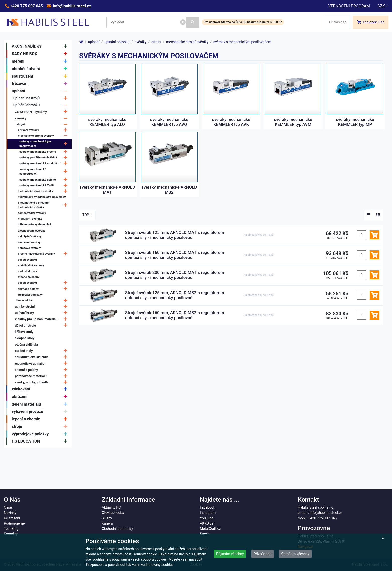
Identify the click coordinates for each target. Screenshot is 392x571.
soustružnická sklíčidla (42, 357)
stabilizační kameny (31, 265)
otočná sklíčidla (26, 344)
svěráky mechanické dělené (45, 180)
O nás (8, 507)
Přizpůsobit (263, 554)
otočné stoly (42, 351)
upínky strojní (42, 306)
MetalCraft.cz (210, 529)
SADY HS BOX (41, 54)
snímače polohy (44, 289)
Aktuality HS (111, 507)
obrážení (41, 397)
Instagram (208, 513)
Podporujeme (14, 523)
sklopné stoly (25, 338)
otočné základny (29, 277)
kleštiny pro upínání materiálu (42, 319)
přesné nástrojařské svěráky (44, 254)
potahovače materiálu (42, 376)
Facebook (207, 507)
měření (41, 61)
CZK (381, 6)
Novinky (10, 513)
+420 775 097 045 (26, 6)
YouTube (207, 518)
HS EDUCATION (41, 441)
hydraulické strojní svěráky (44, 191)
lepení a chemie (41, 419)
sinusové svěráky (29, 242)
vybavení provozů (41, 412)
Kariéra (107, 523)
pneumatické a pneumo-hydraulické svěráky (44, 205)
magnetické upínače (42, 363)
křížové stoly (24, 332)
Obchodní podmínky (117, 529)
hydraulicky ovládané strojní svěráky (42, 197)
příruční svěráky (44, 130)
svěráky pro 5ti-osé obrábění (45, 158)
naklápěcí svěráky (30, 236)
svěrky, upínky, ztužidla (42, 382)
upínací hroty (42, 313)
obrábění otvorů (41, 69)
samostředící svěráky (32, 213)
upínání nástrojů (42, 98)
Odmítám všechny (295, 554)
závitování (41, 389)
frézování (41, 84)
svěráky (42, 118)
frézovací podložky (30, 295)
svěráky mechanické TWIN (45, 185)
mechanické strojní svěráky (44, 136)
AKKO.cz (206, 523)
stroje (41, 427)
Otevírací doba (113, 513)
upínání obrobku (42, 105)
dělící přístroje (42, 326)
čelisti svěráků (27, 260)
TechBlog (11, 529)
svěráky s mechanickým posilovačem (45, 144)
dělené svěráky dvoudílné (35, 224)
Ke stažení (12, 518)
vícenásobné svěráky (32, 231)
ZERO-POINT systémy (42, 112)
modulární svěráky (30, 219)
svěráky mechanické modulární (45, 164)
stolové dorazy (27, 271)
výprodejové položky (41, 434)
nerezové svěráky (29, 248)
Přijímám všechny (230, 554)
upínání (41, 91)
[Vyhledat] (193, 22)
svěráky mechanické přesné (45, 152)
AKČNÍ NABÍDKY (41, 46)
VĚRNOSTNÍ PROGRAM (349, 6)
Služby (107, 518)
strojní (43, 124)
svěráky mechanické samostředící (45, 172)
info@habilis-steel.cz (72, 6)
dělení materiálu (41, 404)
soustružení (41, 76)
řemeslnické (43, 300)
